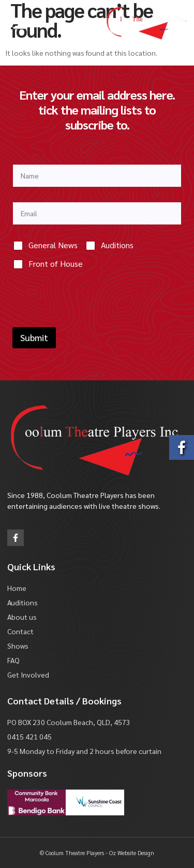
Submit (34, 337)
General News (53, 245)
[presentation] (91, 320)
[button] (20, 23)
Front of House (56, 264)
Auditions (117, 245)
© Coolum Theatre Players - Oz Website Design (97, 853)
